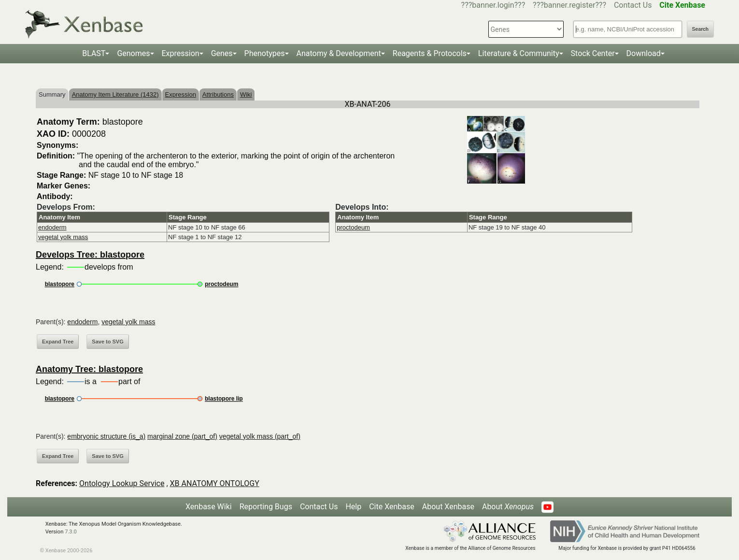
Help (353, 507)
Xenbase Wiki (209, 507)
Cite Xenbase (392, 507)
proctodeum (353, 227)
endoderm (52, 227)
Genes (222, 53)
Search (700, 29)
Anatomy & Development (339, 53)
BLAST (94, 53)
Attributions (218, 94)
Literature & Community (519, 53)
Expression (181, 53)
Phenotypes (265, 53)
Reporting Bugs (266, 507)
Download (644, 53)
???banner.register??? (569, 5)
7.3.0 (71, 532)
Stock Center (593, 53)
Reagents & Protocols (430, 53)
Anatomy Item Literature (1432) (115, 94)
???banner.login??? (493, 5)
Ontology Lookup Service (122, 483)
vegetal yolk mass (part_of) (260, 436)
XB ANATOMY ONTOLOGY (215, 483)
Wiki (246, 94)
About (508, 507)
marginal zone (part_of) (182, 436)
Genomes (133, 53)
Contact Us (633, 5)
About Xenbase (448, 507)
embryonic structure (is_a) (106, 436)
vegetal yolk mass (63, 237)
